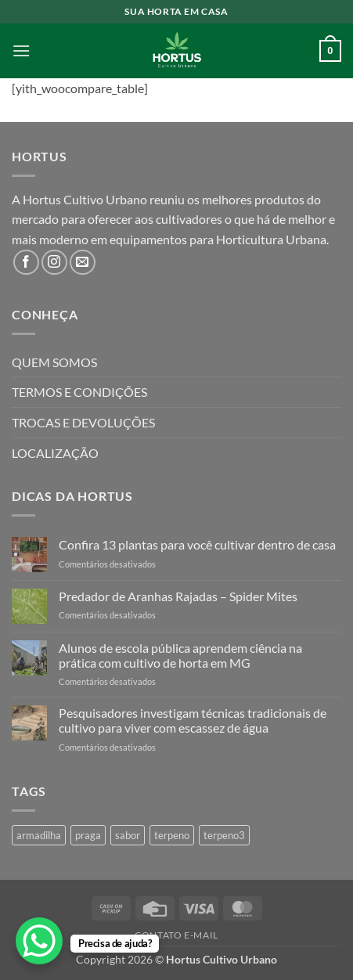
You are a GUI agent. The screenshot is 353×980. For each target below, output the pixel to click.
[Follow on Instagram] (54, 263)
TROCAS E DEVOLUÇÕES (83, 422)
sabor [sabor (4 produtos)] (128, 835)
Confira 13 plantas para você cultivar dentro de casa (197, 544)
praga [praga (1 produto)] (88, 835)
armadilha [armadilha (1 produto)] (39, 835)
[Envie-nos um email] (83, 263)
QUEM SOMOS (54, 362)
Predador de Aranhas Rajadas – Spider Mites (178, 596)
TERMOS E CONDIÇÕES (79, 392)
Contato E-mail (176, 935)
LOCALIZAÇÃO (55, 453)
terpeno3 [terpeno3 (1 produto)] (224, 835)
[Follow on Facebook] (26, 263)
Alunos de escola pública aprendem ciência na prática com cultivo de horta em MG (180, 655)
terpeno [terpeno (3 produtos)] (172, 835)
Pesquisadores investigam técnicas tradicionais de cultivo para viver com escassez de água (193, 720)
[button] (21, 50)
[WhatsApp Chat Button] (39, 941)
